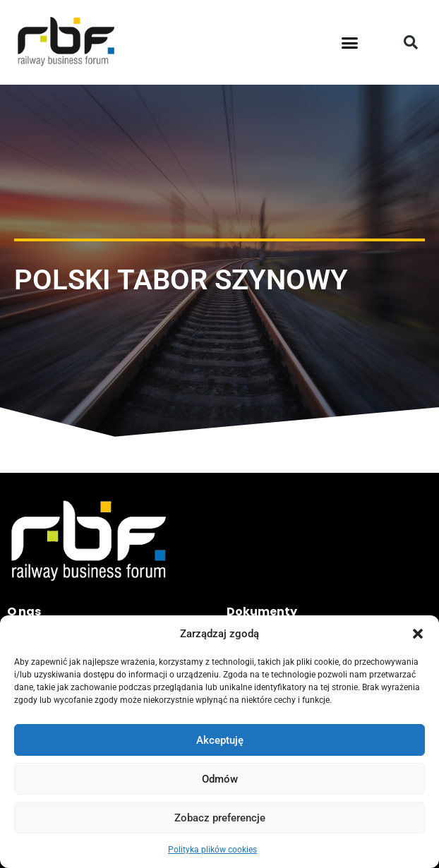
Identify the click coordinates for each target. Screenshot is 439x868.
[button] (418, 634)
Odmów (220, 779)
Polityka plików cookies (212, 850)
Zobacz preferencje (220, 818)
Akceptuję (220, 740)
